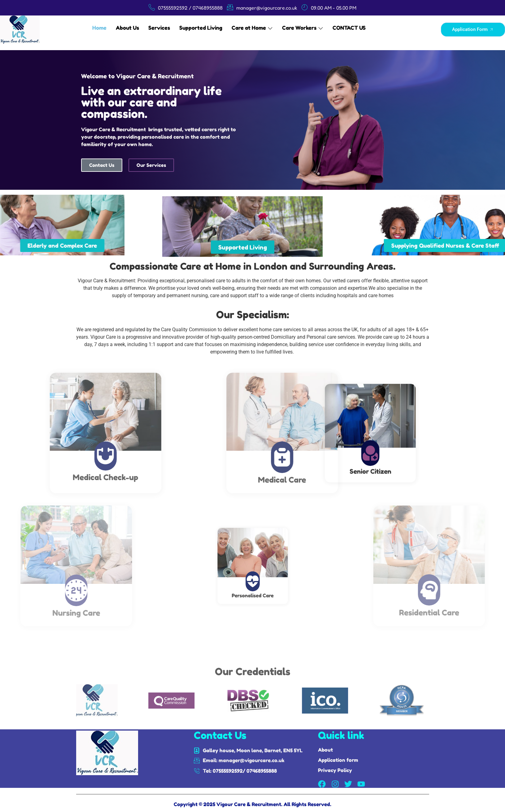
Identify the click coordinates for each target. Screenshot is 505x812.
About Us (127, 28)
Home (99, 28)
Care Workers (303, 28)
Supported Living (201, 28)
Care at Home (252, 28)
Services (159, 28)
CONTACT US (349, 28)
